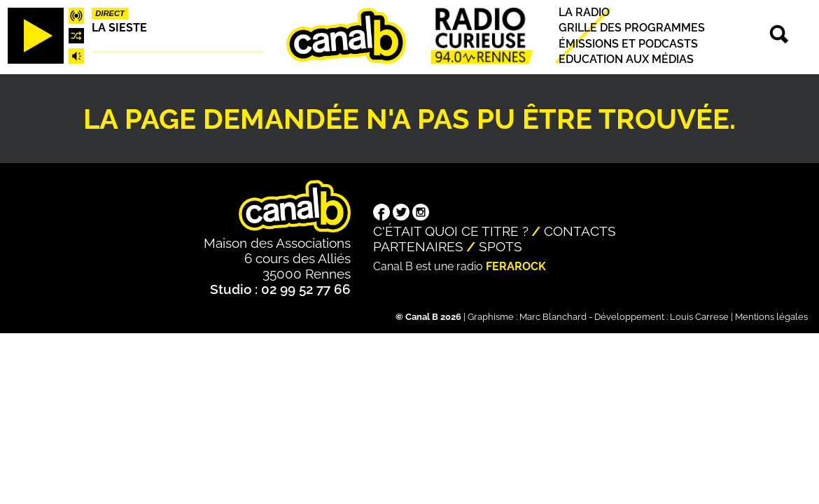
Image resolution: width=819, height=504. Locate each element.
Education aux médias (626, 59)
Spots (500, 246)
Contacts (580, 231)
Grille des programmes (632, 28)
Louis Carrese (699, 317)
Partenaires (418, 246)
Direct (110, 13)
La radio (584, 12)
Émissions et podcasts (628, 44)
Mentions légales (771, 317)
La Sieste (119, 28)
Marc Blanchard (553, 317)
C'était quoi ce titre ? (451, 231)
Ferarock (516, 266)
